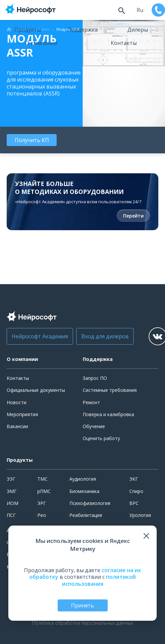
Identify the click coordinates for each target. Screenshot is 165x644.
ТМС (42, 479)
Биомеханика (84, 491)
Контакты (124, 43)
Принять (82, 605)
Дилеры (138, 30)
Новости (16, 402)
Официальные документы (36, 390)
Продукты (28, 30)
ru (140, 10)
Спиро (136, 491)
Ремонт (91, 402)
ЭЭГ (11, 479)
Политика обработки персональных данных (83, 623)
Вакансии (17, 426)
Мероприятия (22, 414)
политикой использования (99, 580)
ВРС (134, 503)
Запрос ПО (95, 378)
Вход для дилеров (105, 336)
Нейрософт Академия (40, 336)
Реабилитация (86, 515)
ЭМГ (12, 491)
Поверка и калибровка (108, 414)
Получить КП (32, 140)
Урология (140, 515)
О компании (41, 43)
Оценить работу (101, 438)
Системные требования (110, 390)
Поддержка (82, 30)
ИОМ (12, 503)
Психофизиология (90, 503)
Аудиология (83, 479)
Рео (42, 515)
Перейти (133, 216)
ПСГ (11, 515)
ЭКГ (134, 479)
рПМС (44, 491)
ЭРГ (42, 503)
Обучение (94, 426)
